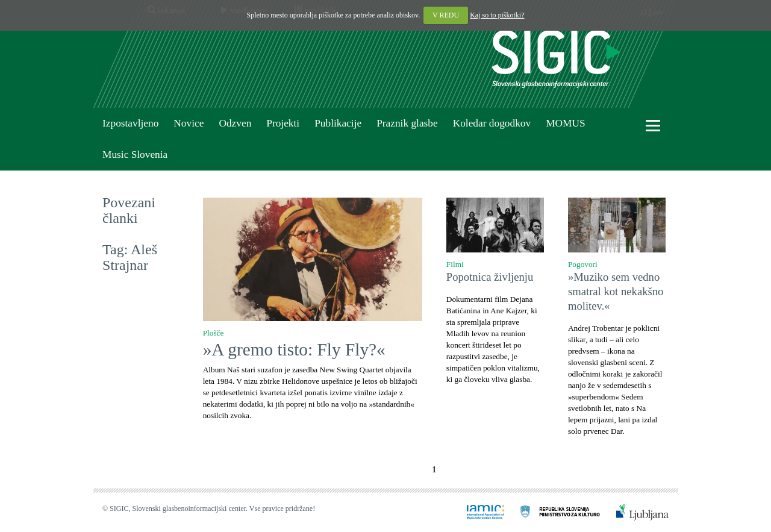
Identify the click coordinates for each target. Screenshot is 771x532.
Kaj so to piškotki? (497, 15)
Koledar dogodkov (492, 123)
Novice (189, 123)
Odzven (235, 123)
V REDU (446, 15)
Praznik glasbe (407, 123)
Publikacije (338, 123)
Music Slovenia (135, 155)
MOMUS (565, 123)
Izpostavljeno (130, 123)
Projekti (283, 123)
